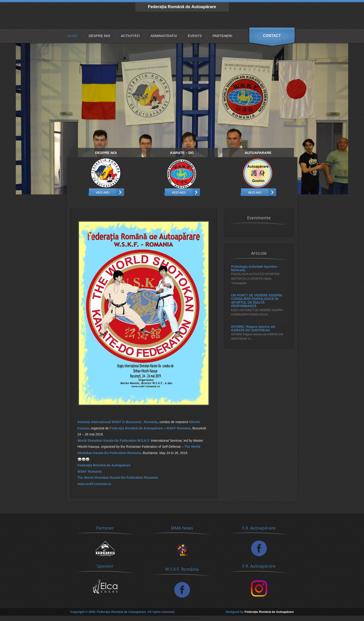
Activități (130, 36)
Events (195, 36)
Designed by (260, 612)
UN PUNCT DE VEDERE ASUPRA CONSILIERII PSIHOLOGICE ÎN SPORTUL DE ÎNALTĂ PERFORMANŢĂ (257, 301)
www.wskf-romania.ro (94, 484)
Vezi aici (102, 192)
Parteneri (222, 36)
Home (73, 36)
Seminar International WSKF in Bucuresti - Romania (118, 422)
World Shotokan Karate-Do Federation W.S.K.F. (114, 441)
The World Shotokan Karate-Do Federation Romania (118, 478)
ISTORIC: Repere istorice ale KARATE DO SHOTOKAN (253, 329)
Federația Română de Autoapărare (182, 7)
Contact (272, 36)
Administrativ (164, 36)
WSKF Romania (178, 428)
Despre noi (100, 36)
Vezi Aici (179, 192)
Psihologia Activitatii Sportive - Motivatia (255, 268)
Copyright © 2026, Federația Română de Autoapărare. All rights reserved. (123, 612)
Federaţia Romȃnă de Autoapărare (136, 428)
